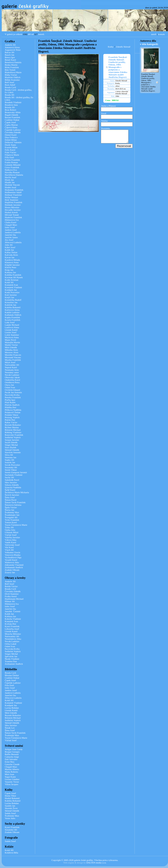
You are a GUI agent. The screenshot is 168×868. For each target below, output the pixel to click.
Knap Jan (9, 270)
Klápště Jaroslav (12, 265)
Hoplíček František (14, 202)
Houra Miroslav (12, 207)
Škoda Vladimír (12, 659)
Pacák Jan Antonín (13, 392)
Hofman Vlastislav (13, 195)
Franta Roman (11, 162)
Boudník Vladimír (13, 102)
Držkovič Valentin (13, 142)
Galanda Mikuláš (13, 165)
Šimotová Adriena (13, 505)
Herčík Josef (10, 177)
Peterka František (13, 397)
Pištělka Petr (10, 407)
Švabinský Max (12, 512)
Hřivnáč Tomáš (12, 215)
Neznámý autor (12, 372)
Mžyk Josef (10, 362)
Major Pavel (10, 340)
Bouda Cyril (10, 87)
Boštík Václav (11, 586)
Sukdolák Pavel (12, 480)
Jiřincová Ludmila (13, 242)
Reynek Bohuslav (13, 425)
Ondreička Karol (12, 380)
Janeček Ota (10, 235)
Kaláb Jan (9, 250)
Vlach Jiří (9, 550)
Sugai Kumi (10, 777)
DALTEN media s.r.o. (96, 863)
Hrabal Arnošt (11, 212)
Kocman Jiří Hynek (14, 277)
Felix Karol (10, 150)
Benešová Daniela (13, 62)
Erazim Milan (11, 147)
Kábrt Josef (10, 247)
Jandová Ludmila (13, 232)
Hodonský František (14, 190)
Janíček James (11, 237)
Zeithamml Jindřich (14, 567)
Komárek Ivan (11, 285)
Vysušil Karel (11, 560)
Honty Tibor (10, 796)
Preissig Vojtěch (12, 417)
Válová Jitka (10, 540)
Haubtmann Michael (14, 599)
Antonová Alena (12, 47)
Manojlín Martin (12, 342)
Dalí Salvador (11, 759)
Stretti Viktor (11, 470)
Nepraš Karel (11, 367)
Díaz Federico (11, 137)
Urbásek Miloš (12, 532)
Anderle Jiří (10, 45)
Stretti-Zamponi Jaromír (16, 472)
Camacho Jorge (12, 757)
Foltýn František (12, 160)
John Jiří (9, 245)
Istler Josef (10, 227)
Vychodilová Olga (13, 557)
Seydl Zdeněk (11, 442)
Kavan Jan (10, 257)
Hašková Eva (11, 170)
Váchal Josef (11, 535)
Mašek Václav (11, 345)
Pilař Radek (10, 402)
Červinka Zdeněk (13, 132)
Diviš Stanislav (12, 594)
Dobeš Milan (11, 140)
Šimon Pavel (11, 500)
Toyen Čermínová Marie (16, 525)
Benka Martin (11, 65)
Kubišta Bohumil (13, 307)
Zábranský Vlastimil (14, 565)
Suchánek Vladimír (14, 475)
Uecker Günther (12, 779)
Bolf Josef (9, 82)
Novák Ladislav (12, 375)
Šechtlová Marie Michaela (17, 492)
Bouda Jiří (10, 95)
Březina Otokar (12, 675)
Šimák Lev (10, 728)
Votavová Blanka (13, 555)
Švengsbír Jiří (11, 517)
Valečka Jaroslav (12, 537)
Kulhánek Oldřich (13, 315)
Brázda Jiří (10, 107)
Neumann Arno (12, 370)
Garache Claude (12, 764)
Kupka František (12, 317)
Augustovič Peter (13, 50)
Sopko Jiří (9, 460)
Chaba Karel (10, 222)
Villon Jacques (11, 784)
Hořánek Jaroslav (13, 205)
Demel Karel (11, 135)
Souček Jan (10, 462)
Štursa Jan (9, 510)
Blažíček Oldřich (13, 77)
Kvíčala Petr (10, 624)
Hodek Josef (10, 187)
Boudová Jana (11, 105)
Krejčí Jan (9, 297)
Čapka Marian (11, 125)
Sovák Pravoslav (12, 465)
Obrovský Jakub (12, 377)
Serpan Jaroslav (12, 440)
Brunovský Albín (13, 112)
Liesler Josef (11, 332)
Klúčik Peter (10, 267)
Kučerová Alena (12, 310)
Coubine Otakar (12, 120)
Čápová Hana (11, 127)
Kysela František (12, 320)
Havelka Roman (12, 172)
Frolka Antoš (11, 596)
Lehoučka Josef (12, 629)
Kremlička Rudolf (13, 300)
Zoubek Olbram (12, 570)
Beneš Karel (10, 60)
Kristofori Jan (11, 302)
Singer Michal (11, 445)
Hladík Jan (10, 182)
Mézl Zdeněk (11, 347)
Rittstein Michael (13, 430)
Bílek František (12, 67)
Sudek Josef (10, 813)
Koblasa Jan (10, 272)
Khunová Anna (12, 262)
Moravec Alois (12, 352)
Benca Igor (10, 57)
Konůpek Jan (11, 290)
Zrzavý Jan (10, 572)
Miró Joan (9, 774)
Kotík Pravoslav (12, 292)
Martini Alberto (12, 769)
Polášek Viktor (12, 415)
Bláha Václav (11, 75)
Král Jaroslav (11, 295)
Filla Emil (9, 157)
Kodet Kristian (12, 280)
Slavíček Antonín (13, 452)
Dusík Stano (10, 145)
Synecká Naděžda (13, 487)
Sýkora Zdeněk (12, 485)
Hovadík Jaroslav (13, 210)
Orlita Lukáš (10, 644)
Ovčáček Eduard (12, 390)
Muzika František (13, 360)
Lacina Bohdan (12, 708)
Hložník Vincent (12, 185)
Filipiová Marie (12, 155)
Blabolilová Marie (13, 72)
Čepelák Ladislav (13, 130)
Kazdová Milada (12, 260)
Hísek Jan (9, 180)
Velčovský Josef (12, 545)
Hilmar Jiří (10, 601)
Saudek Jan (10, 806)
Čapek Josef (10, 122)
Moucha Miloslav (13, 634)
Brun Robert (10, 110)
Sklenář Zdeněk (12, 450)
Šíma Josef (10, 497)
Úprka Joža (10, 530)
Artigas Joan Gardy (14, 749)
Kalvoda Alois (11, 255)
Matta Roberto (11, 772)
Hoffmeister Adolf (13, 192)
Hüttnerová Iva (12, 220)
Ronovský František (14, 435)
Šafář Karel (10, 490)
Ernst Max (10, 762)
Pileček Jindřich (12, 405)
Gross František (12, 167)
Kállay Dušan (11, 252)
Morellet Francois (13, 355)
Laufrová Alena (12, 327)
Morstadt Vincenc (13, 357)
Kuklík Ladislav (12, 312)
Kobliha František (13, 275)
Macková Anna (12, 337)
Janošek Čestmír (13, 611)
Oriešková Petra (12, 382)
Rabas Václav (11, 422)
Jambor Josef (11, 230)
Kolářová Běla (11, 853)
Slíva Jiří (9, 455)
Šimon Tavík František (15, 502)
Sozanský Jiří (11, 467)
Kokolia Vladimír (13, 619)
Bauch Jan (10, 55)
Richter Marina (12, 427)
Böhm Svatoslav (12, 80)
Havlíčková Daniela (14, 175)
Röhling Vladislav (13, 432)
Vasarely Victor (12, 782)
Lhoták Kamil (11, 330)
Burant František (12, 117)
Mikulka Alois (11, 350)
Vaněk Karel (10, 542)
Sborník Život (11, 808)
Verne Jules (10, 818)
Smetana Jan (10, 457)
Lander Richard (12, 325)
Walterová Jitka (12, 562)
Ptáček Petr (10, 420)
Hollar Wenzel (11, 197)
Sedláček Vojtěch (13, 437)
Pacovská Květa (12, 395)
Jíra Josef (9, 240)
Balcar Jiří (10, 52)
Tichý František (12, 520)
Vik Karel (9, 547)
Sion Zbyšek (10, 447)
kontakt (161, 34)
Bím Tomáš (10, 70)
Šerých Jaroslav (12, 495)
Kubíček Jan (10, 305)
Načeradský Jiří (12, 365)
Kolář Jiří (9, 282)
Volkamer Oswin (12, 552)
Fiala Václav (11, 152)
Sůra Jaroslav (11, 482)
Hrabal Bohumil (12, 798)
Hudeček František (13, 217)
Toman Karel (11, 522)
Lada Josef (10, 322)
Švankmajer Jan (12, 515)
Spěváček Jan (11, 656)
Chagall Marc (11, 225)
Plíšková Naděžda (13, 410)
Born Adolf (10, 85)
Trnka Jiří (9, 527)
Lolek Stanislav (12, 335)
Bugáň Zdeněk (11, 115)
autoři (154, 34)
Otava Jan (9, 385)
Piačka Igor (10, 400)
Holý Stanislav (12, 200)
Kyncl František (12, 626)
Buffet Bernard (12, 754)
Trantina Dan (11, 661)
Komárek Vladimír (13, 287)
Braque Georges (12, 752)
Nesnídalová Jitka (13, 639)
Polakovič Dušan (13, 412)
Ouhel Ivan (10, 387)
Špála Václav (11, 507)
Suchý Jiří (9, 477)
